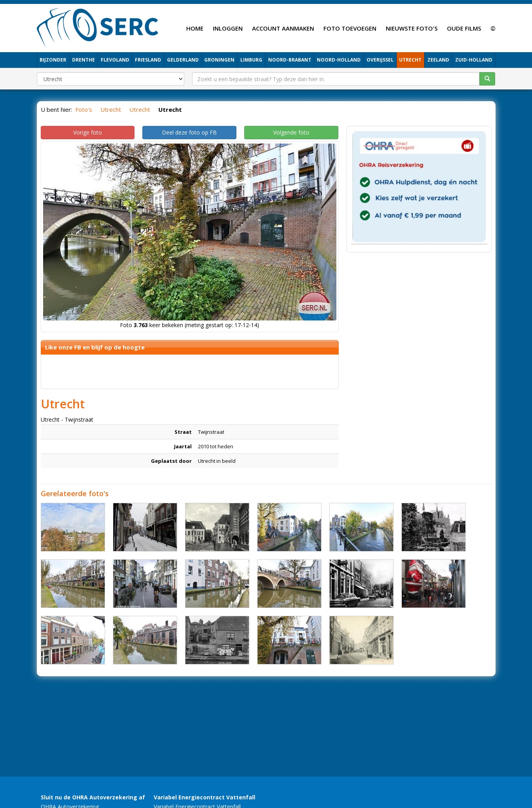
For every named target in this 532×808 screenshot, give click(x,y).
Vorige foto (88, 132)
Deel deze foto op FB (189, 132)
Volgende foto (291, 132)
